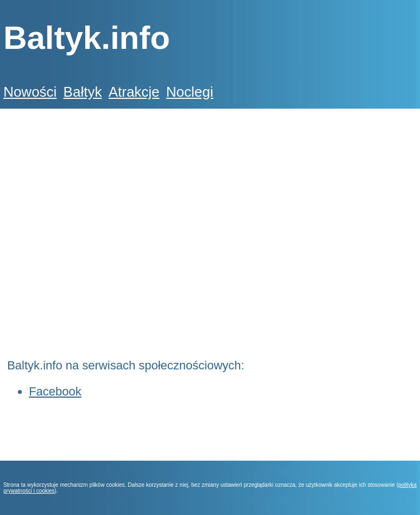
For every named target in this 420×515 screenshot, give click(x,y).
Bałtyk (83, 92)
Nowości (30, 92)
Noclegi (190, 92)
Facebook (55, 391)
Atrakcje (134, 92)
